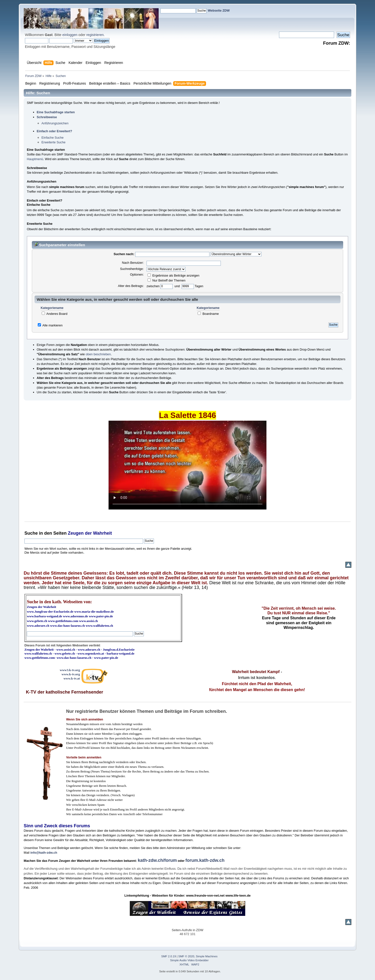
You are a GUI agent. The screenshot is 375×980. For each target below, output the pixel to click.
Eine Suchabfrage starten (56, 112)
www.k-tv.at (72, 678)
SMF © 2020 (186, 956)
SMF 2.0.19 (169, 956)
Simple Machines (207, 956)
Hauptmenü (35, 159)
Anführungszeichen (55, 123)
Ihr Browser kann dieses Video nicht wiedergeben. (187, 465)
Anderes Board (55, 314)
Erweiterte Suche (53, 142)
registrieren (95, 35)
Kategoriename (52, 308)
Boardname (208, 314)
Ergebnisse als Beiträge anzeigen (173, 275)
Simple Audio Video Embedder (189, 960)
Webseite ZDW (219, 10)
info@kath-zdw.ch (44, 853)
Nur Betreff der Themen (167, 280)
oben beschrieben (98, 354)
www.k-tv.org (71, 674)
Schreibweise (47, 117)
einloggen (70, 35)
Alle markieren (53, 325)
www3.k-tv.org (70, 670)
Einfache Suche (53, 138)
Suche (31, 533)
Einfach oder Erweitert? (55, 131)
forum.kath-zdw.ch (205, 860)
